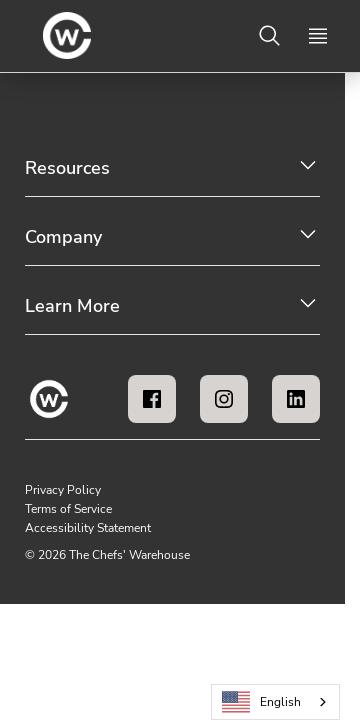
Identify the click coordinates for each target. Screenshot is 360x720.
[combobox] (275, 702)
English (262, 702)
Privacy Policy (63, 490)
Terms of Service (68, 509)
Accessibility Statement (88, 528)
